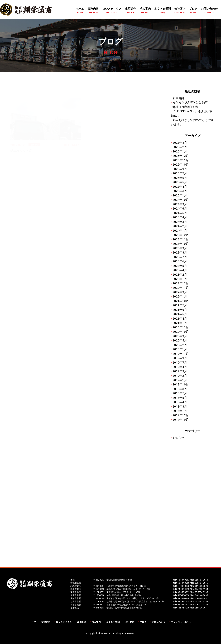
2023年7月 (180, 257)
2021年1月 (180, 323)
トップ (33, 622)
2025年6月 (180, 178)
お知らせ (178, 438)
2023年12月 (181, 235)
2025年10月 (181, 165)
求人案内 (96, 622)
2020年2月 (180, 345)
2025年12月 (181, 156)
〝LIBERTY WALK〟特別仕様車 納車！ (192, 113)
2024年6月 (180, 209)
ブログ (143, 622)
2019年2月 (180, 376)
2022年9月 (180, 292)
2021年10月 (181, 301)
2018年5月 (180, 398)
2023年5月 (180, 266)
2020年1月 (180, 349)
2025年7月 (180, 173)
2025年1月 (180, 195)
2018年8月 (180, 389)
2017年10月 (181, 420)
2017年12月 (181, 415)
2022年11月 (181, 288)
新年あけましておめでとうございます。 (192, 122)
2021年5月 (180, 314)
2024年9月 (180, 204)
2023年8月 (180, 252)
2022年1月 (180, 296)
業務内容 (46, 622)
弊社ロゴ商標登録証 (186, 107)
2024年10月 (181, 200)
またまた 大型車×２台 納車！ (192, 102)
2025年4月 (180, 187)
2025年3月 (180, 191)
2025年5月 (180, 182)
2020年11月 (181, 327)
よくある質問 (113, 622)
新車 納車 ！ (181, 98)
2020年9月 (180, 336)
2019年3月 (180, 371)
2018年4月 (180, 402)
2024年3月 (180, 222)
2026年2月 (180, 147)
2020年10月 (181, 332)
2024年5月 (180, 213)
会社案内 (130, 622)
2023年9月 (180, 248)
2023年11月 (181, 239)
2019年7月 (180, 363)
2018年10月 (181, 384)
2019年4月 (180, 367)
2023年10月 (181, 244)
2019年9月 (180, 358)
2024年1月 (180, 231)
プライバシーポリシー (182, 622)
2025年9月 (180, 169)
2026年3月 (180, 143)
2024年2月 (180, 226)
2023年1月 (180, 279)
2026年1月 (180, 151)
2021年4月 (180, 319)
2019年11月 (181, 354)
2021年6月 (180, 310)
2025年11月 (181, 160)
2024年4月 (180, 217)
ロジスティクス (64, 622)
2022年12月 (181, 283)
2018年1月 (180, 411)
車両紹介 (82, 622)
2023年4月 (180, 270)
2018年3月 (180, 407)
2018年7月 (180, 393)
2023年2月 (180, 275)
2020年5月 (180, 340)
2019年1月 (180, 380)
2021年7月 (180, 305)
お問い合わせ (159, 622)
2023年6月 (180, 261)
